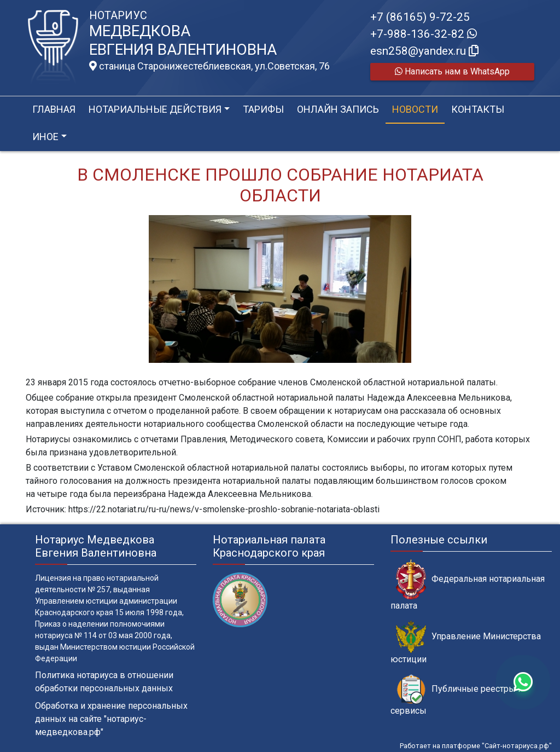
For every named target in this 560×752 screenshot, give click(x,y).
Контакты (478, 109)
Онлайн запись (338, 109)
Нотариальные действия (155, 109)
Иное (45, 137)
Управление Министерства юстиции (466, 643)
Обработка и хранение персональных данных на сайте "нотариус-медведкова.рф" (111, 719)
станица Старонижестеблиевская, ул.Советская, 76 (209, 66)
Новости (415, 109)
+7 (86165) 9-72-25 (420, 17)
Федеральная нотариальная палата (468, 585)
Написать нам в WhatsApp (452, 71)
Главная (54, 109)
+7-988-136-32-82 (424, 34)
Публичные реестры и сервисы (457, 695)
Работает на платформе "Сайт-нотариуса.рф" (476, 746)
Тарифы (263, 109)
